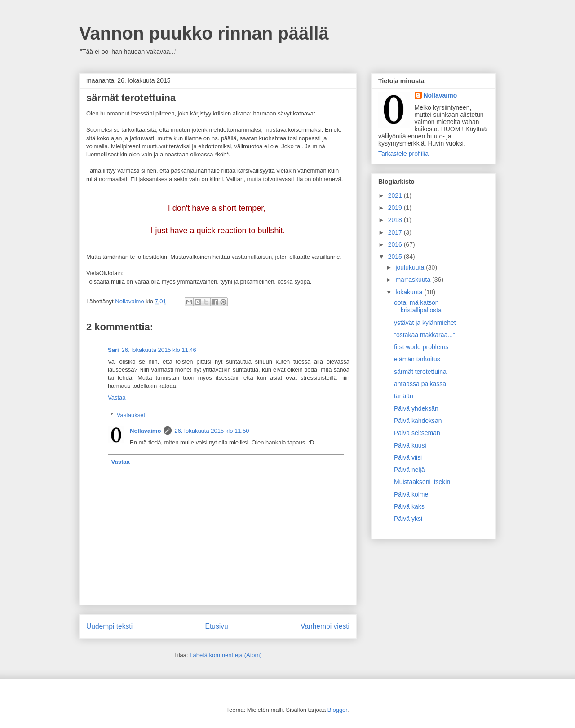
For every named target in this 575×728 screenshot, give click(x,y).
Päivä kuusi (410, 445)
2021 (396, 195)
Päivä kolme (411, 494)
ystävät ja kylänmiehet (425, 323)
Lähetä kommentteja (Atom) (226, 655)
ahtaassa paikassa (420, 384)
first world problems (421, 347)
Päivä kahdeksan (418, 421)
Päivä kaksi (410, 506)
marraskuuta (414, 280)
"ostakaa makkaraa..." (425, 335)
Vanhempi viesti (325, 626)
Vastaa (117, 397)
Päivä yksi (408, 519)
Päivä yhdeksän (416, 408)
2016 (396, 244)
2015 (396, 257)
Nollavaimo (145, 431)
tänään (404, 396)
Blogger (337, 710)
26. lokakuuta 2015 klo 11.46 (159, 350)
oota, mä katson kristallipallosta (418, 306)
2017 (396, 232)
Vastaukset (131, 415)
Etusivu (217, 626)
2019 (396, 208)
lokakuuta (410, 292)
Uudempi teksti (109, 626)
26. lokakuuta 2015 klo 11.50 (212, 431)
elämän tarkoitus (417, 359)
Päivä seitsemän (417, 433)
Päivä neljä (409, 470)
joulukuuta (411, 267)
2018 (396, 220)
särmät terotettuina (420, 372)
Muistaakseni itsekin (422, 482)
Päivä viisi (408, 457)
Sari (113, 350)
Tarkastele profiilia (403, 154)
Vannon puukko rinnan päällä (204, 33)
